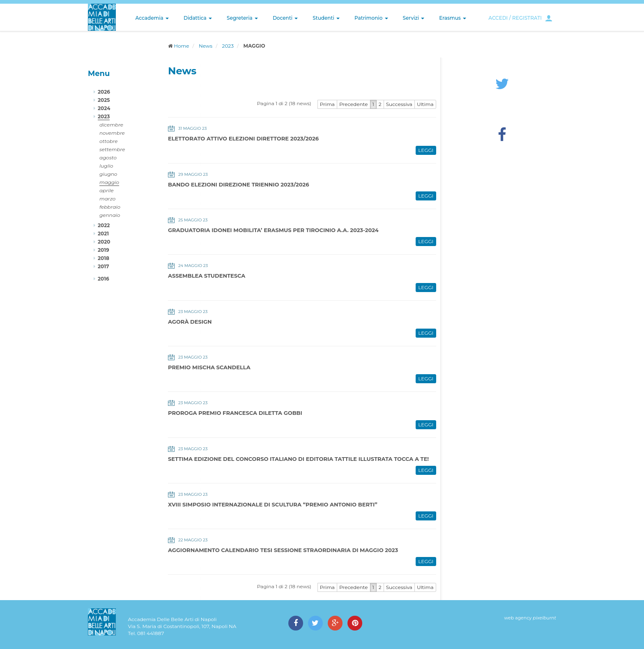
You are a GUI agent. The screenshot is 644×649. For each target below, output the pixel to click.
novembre (112, 133)
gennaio (110, 215)
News (206, 46)
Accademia (152, 18)
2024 (104, 108)
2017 (103, 266)
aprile (107, 190)
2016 (103, 279)
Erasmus (453, 18)
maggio (109, 182)
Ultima (425, 104)
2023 (228, 46)
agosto (108, 158)
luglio (106, 166)
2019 (103, 250)
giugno (108, 174)
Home (181, 46)
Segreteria (242, 18)
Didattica (198, 18)
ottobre (108, 141)
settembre (112, 149)
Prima (327, 104)
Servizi (414, 18)
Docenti (285, 18)
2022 (104, 225)
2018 (103, 258)
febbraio (110, 207)
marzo (107, 199)
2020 (104, 242)
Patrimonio (371, 18)
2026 (104, 92)
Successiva (399, 104)
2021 (103, 234)
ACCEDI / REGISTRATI (515, 18)
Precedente (354, 104)
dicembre (111, 125)
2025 (104, 100)
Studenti (326, 18)
